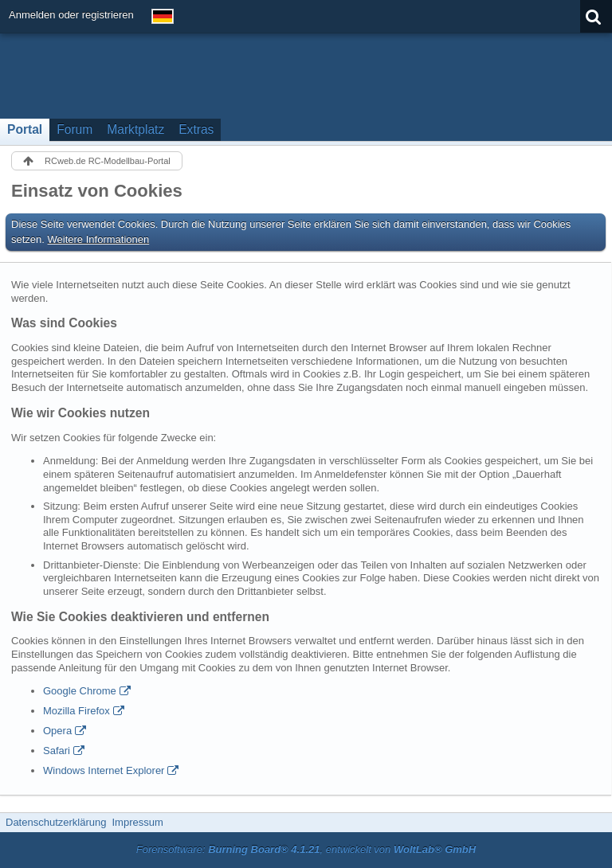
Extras (196, 129)
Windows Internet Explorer (104, 770)
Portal (25, 129)
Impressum (137, 822)
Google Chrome (80, 691)
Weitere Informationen (99, 239)
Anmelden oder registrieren (71, 15)
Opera (57, 731)
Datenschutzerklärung (56, 822)
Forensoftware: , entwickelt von (306, 849)
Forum (75, 129)
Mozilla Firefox (76, 711)
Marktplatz (135, 129)
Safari (57, 751)
